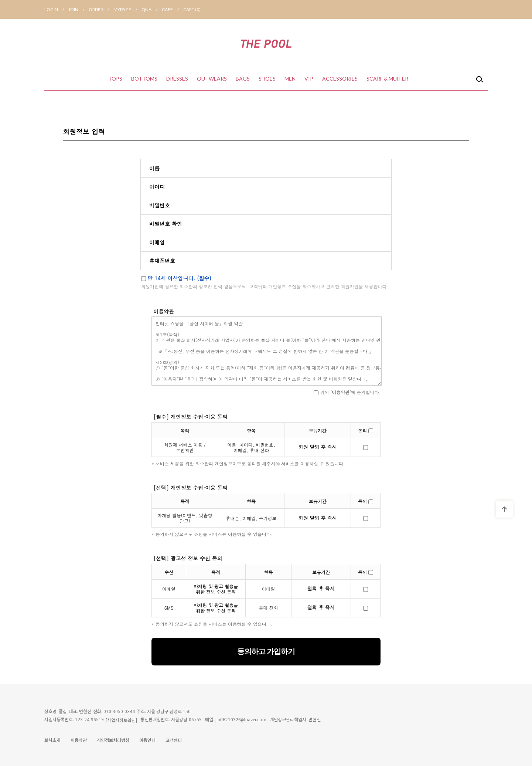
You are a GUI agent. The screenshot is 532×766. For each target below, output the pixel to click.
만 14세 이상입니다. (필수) (176, 278)
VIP (309, 79)
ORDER (101, 9)
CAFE (173, 9)
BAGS (243, 79)
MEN (290, 79)
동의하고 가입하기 (266, 651)
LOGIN (56, 9)
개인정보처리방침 (113, 740)
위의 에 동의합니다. (347, 392)
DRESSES (177, 79)
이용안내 (147, 740)
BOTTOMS (144, 79)
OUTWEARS (212, 79)
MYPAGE (127, 9)
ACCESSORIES (340, 79)
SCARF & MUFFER (387, 79)
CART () (192, 9)
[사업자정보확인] (121, 720)
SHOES (267, 79)
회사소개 (52, 740)
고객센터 (174, 740)
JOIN (79, 9)
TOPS (115, 79)
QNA (152, 9)
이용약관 (79, 740)
